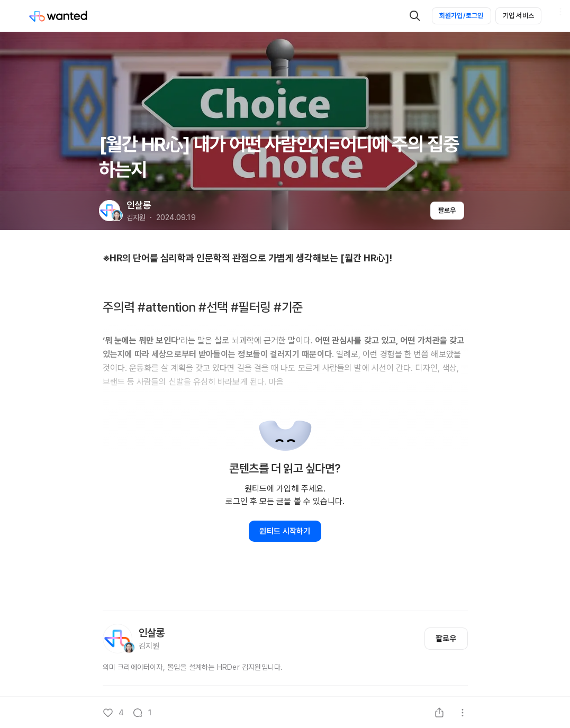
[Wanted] (58, 16)
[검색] (415, 16)
